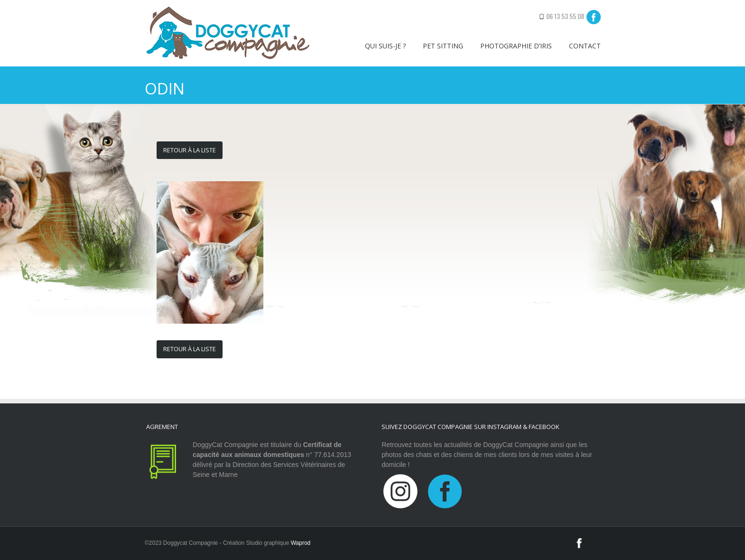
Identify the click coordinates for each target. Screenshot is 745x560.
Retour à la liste (190, 150)
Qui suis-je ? (385, 46)
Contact (585, 46)
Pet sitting (443, 46)
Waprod (301, 543)
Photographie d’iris (516, 46)
